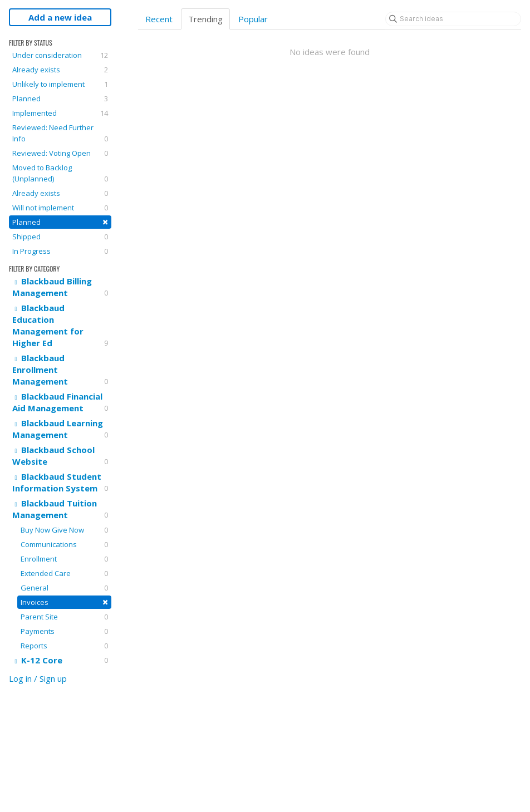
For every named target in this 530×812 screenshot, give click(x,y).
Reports (64, 646)
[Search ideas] (453, 19)
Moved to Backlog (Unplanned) (60, 173)
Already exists (60, 70)
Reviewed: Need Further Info (60, 133)
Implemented (60, 113)
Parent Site (64, 617)
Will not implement (60, 208)
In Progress (60, 251)
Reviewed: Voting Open (60, 153)
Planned (60, 99)
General (64, 588)
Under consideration (60, 55)
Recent (159, 19)
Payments (64, 631)
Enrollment (64, 559)
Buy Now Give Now (64, 530)
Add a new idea (60, 17)
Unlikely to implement (60, 84)
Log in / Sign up (38, 678)
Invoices (64, 602)
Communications (64, 544)
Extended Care (64, 573)
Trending (205, 19)
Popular (253, 19)
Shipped (60, 237)
